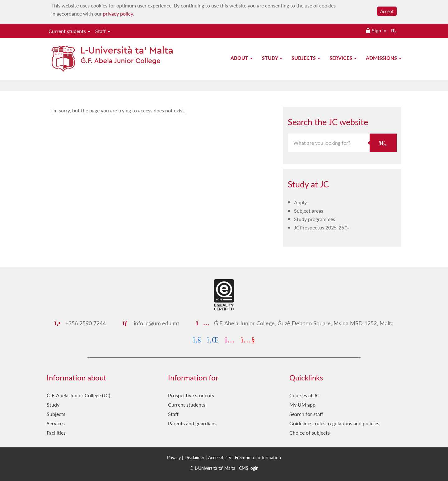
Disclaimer (194, 457)
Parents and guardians (192, 423)
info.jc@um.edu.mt (151, 323)
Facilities (56, 433)
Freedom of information (258, 457)
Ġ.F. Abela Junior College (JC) (78, 395)
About (242, 58)
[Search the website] (394, 30)
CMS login (249, 468)
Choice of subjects (310, 433)
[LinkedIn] (213, 339)
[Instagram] (230, 339)
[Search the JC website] (383, 143)
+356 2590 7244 (80, 323)
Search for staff (306, 414)
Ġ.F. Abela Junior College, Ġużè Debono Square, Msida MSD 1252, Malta (295, 323)
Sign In (379, 30)
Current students (69, 31)
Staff (103, 31)
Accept (387, 11)
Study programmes (315, 219)
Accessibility (220, 457)
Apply (300, 202)
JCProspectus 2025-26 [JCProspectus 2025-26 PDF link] (320, 227)
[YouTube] (248, 339)
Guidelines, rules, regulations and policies (334, 423)
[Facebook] (197, 339)
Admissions (384, 58)
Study (272, 58)
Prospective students (191, 395)
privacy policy (118, 14)
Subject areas (309, 211)
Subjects (306, 58)
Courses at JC (304, 395)
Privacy (174, 457)
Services (343, 58)
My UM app (302, 405)
